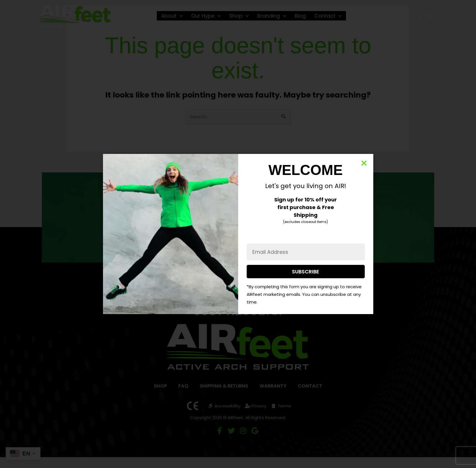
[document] (238, 234)
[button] (364, 163)
